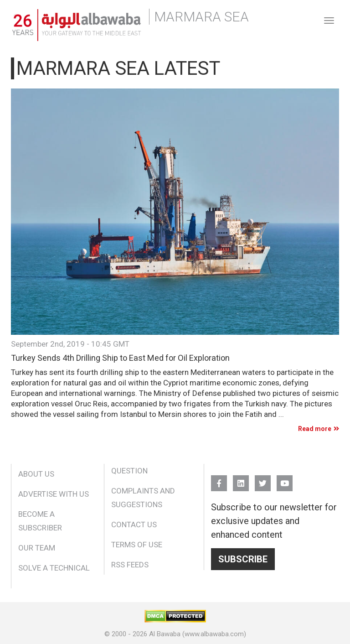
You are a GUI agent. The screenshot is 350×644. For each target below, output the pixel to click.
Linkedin (241, 479)
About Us (36, 474)
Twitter (263, 479)
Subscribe (243, 559)
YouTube (285, 479)
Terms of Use (137, 545)
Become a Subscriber (40, 521)
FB (219, 479)
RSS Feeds (130, 565)
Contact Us (134, 525)
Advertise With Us (54, 494)
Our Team (37, 548)
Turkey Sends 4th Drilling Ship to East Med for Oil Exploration (120, 358)
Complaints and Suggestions (143, 498)
